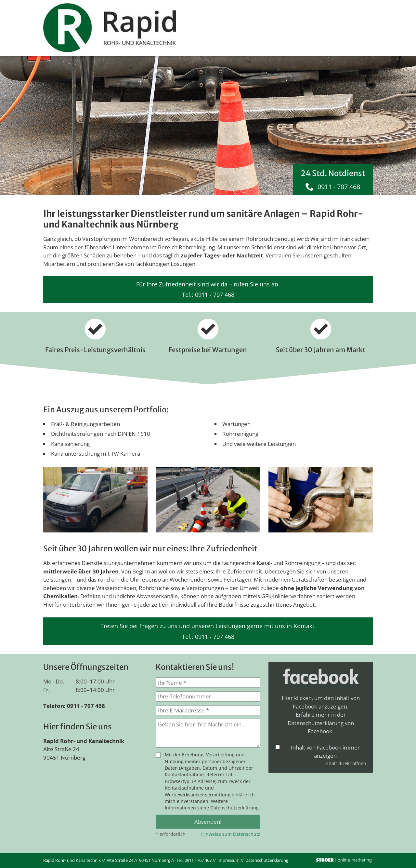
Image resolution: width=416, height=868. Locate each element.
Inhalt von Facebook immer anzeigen (325, 752)
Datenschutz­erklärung (267, 860)
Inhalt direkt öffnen (345, 763)
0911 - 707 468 (339, 187)
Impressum (228, 860)
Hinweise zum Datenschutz (231, 834)
